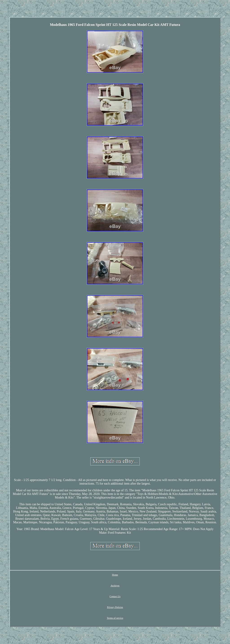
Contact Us (115, 596)
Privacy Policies (115, 607)
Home (115, 575)
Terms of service (115, 618)
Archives (115, 585)
